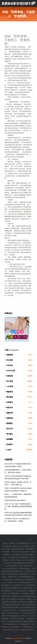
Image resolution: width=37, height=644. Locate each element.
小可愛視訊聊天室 (27, 627)
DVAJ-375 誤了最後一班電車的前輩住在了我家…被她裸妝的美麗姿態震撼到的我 (18, 506)
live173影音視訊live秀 (19, 591)
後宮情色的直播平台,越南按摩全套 (18, 574)
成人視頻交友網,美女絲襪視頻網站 (18, 557)
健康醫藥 (19, 439)
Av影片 (19, 450)
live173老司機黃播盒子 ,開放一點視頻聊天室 (18, 566)
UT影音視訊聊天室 (8, 580)
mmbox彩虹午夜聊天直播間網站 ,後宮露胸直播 (18, 563)
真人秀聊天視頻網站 (14, 594)
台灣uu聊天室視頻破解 (14, 621)
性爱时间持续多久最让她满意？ (16, 500)
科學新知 (19, 402)
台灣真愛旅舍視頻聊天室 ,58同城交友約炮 (18, 570)
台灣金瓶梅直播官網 (23, 543)
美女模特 (19, 360)
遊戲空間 (19, 413)
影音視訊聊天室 (18, 585)
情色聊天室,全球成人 (11, 610)
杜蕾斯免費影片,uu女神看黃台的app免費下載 (19, 601)
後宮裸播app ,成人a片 (14, 613)
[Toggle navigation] (34, 3)
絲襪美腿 (19, 355)
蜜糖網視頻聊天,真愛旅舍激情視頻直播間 (18, 603)
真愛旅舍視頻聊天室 (27, 630)
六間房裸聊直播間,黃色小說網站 (16, 616)
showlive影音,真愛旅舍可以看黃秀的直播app (16, 568)
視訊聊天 (19, 444)
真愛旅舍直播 (19, 580)
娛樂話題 (19, 418)
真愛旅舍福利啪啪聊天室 (12, 588)
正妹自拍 (19, 365)
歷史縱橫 (19, 397)
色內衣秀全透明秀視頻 (17, 549)
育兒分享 (19, 429)
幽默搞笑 (19, 392)
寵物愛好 (19, 423)
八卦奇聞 (19, 386)
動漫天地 (19, 408)
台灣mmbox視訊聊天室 (17, 619)
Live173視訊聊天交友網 (24, 582)
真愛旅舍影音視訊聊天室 (18, 638)
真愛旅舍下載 (12, 577)
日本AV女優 (19, 371)
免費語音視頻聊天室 (29, 621)
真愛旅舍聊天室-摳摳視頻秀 (21, 546)
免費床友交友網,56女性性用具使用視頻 (22, 560)
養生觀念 (19, 434)
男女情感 (19, 381)
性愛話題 (19, 376)
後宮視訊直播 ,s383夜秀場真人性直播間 (19, 599)
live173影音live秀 (10, 582)
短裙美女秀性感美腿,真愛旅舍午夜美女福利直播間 (19, 606)
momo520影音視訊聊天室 (26, 577)
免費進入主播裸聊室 (9, 543)
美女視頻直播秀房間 (25, 624)
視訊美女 (17, 630)
